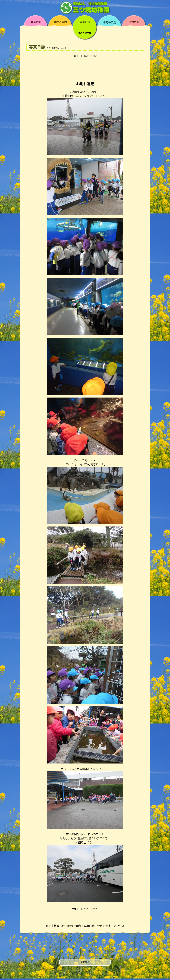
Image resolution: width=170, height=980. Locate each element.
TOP (48, 926)
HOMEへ (85, 962)
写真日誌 (89, 926)
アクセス (119, 926)
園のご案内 (74, 926)
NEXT (96, 56)
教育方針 (59, 926)
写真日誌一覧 (85, 33)
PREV (86, 56)
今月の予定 (104, 926)
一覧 (74, 56)
